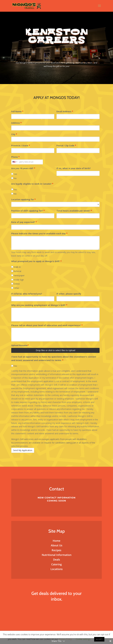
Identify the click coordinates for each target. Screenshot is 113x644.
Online (15, 284)
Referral (16, 271)
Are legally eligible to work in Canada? (32, 184)
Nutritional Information (57, 555)
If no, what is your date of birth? (74, 168)
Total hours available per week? (74, 211)
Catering (56, 564)
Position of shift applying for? (28, 211)
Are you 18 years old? (23, 168)
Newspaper (18, 275)
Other (15, 288)
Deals (57, 560)
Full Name (17, 111)
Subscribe (56, 610)
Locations (57, 569)
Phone (15, 157)
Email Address (65, 111)
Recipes (56, 550)
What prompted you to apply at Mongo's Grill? (36, 261)
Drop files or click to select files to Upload (55, 350)
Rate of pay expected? (24, 222)
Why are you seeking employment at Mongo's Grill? (39, 305)
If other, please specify (69, 294)
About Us (57, 545)
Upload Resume (20, 345)
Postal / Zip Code (66, 146)
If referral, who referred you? (27, 294)
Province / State (21, 146)
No (14, 178)
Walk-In (16, 267)
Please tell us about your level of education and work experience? (47, 325)
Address (16, 123)
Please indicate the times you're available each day (39, 233)
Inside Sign (18, 280)
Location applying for (23, 199)
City (14, 134)
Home (56, 541)
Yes (14, 174)
